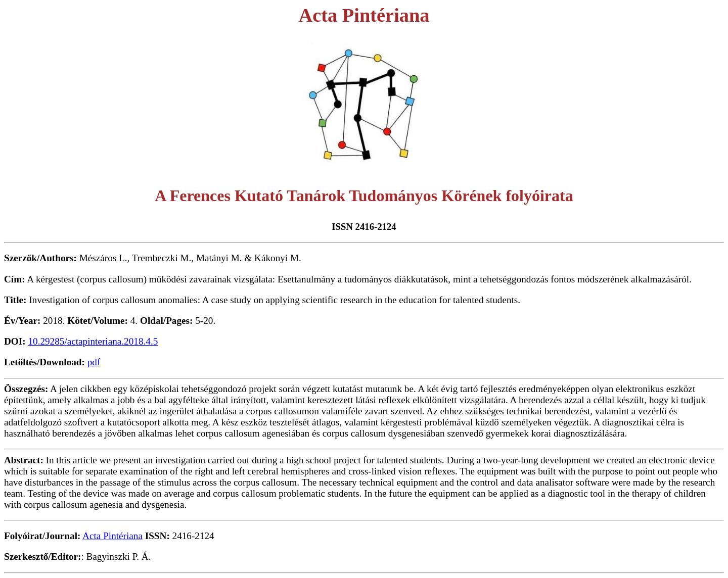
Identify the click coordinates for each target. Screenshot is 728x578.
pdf (94, 362)
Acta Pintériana (112, 536)
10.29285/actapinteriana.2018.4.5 (93, 341)
